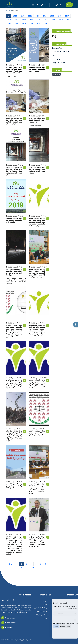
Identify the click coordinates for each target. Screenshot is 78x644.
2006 (9, 23)
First (11, 564)
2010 (46, 19)
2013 (24, 19)
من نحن (44, 603)
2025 (15, 16)
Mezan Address (9, 620)
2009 (54, 19)
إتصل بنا (44, 606)
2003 (32, 23)
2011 (39, 19)
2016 (9, 19)
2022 (30, 16)
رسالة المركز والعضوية (40, 609)
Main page (9, 10)
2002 (39, 23)
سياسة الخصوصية (41, 613)
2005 (17, 23)
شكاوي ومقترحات (41, 616)
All (8, 16)
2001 (46, 23)
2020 (45, 16)
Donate (69, 5)
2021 (37, 16)
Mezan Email (8, 629)
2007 (68, 19)
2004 (24, 23)
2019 (52, 16)
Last (32, 567)
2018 (59, 16)
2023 (22, 16)
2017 (67, 16)
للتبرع (45, 620)
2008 (61, 19)
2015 (17, 19)
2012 (32, 19)
